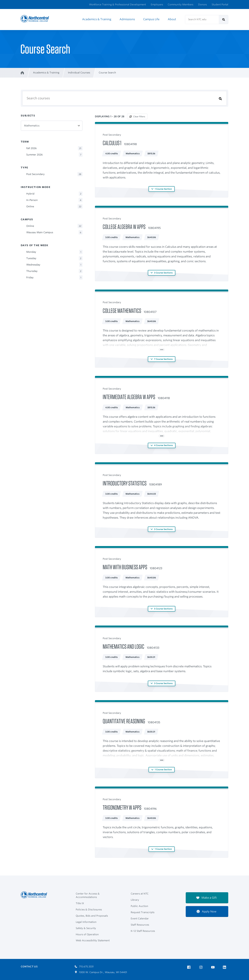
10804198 (130, 144)
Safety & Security (86, 928)
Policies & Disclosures (89, 910)
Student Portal (220, 4)
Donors (202, 4)
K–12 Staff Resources (143, 931)
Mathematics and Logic (123, 646)
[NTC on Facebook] (189, 967)
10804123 (156, 568)
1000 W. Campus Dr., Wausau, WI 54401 (101, 972)
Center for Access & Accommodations (88, 895)
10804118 (164, 398)
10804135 (154, 722)
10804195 (154, 228)
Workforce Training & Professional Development (117, 4)
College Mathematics (122, 311)
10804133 (153, 648)
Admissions (127, 19)
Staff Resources (140, 925)
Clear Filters (137, 117)
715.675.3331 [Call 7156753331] (84, 967)
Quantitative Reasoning (124, 721)
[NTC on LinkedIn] (226, 968)
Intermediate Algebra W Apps (129, 397)
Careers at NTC (140, 894)
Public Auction (139, 906)
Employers (157, 4)
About (172, 19)
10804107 (150, 312)
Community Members (181, 4)
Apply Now (207, 912)
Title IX (80, 903)
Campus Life (151, 19)
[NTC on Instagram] (202, 967)
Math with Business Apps (125, 567)
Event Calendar (140, 919)
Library (135, 900)
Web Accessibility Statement (93, 940)
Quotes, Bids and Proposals (92, 916)
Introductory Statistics (125, 483)
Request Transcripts (143, 912)
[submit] (223, 20)
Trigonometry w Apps (122, 807)
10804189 (155, 484)
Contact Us (29, 967)
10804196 (150, 809)
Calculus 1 (112, 143)
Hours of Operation (87, 934)
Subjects (28, 116)
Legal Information (86, 922)
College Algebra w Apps (124, 227)
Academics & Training (97, 19)
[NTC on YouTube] (213, 967)
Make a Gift (206, 898)
